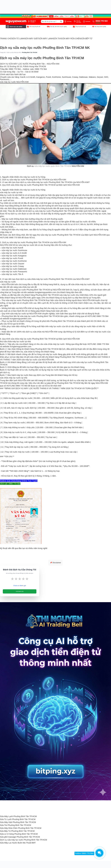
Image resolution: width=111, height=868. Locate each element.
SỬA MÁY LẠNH (46, 39)
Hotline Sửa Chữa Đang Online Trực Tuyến (19, 481)
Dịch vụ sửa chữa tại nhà (14, 52)
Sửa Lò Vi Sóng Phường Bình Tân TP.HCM (19, 834)
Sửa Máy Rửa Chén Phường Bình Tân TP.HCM (21, 828)
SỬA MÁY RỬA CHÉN (71, 39)
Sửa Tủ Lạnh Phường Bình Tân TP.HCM (18, 819)
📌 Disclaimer (55, 563)
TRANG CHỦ (6, 39)
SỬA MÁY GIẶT (31, 39)
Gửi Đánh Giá (20, 591)
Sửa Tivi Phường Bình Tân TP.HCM (16, 825)
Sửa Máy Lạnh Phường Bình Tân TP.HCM (18, 816)
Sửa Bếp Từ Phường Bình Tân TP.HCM (17, 831)
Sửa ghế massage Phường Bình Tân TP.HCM (20, 837)
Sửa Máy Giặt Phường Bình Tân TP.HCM (18, 822)
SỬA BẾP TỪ (86, 39)
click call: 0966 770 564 (10, 484)
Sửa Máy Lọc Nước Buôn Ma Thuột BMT (18, 843)
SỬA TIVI (57, 39)
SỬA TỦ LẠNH (18, 39)
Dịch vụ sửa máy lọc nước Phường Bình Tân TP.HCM (24, 840)
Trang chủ (3, 52)
